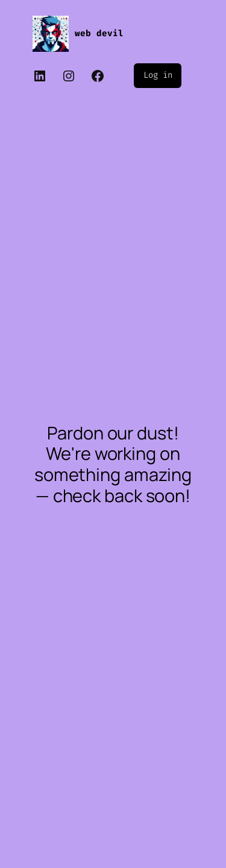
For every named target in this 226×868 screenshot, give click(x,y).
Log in (158, 75)
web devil (99, 33)
